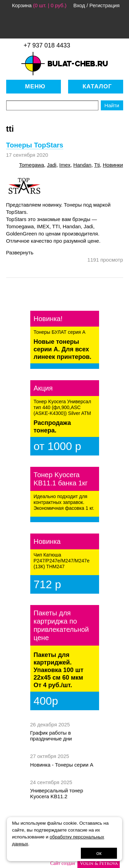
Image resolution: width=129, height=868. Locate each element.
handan (82, 165)
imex (65, 165)
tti (97, 165)
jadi (52, 165)
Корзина (22, 5)
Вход (79, 5)
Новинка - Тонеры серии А (62, 765)
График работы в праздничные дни (51, 736)
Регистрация (105, 5)
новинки (113, 165)
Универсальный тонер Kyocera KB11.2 (57, 793)
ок (99, 853)
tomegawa (31, 165)
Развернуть (20, 252)
